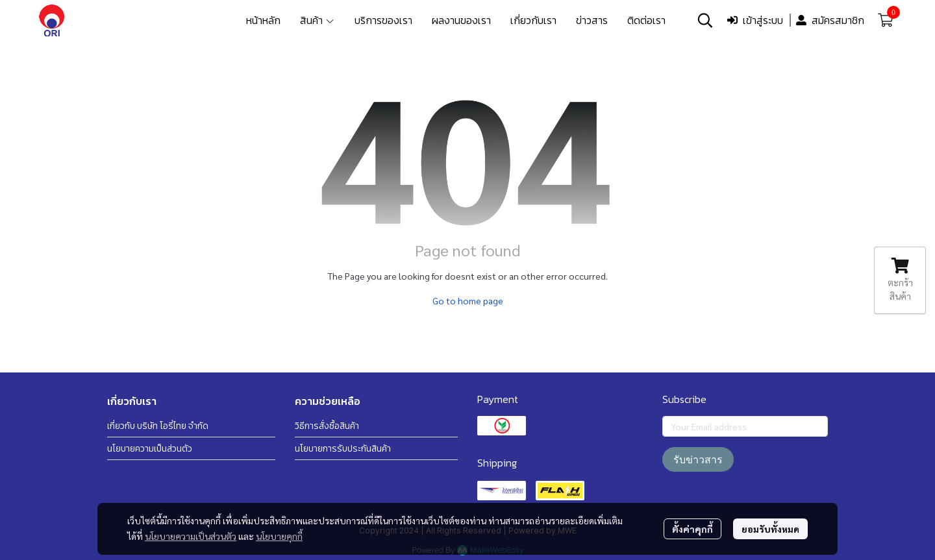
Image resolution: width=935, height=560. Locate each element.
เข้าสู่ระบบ (755, 20)
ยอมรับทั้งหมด (770, 529)
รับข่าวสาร (698, 459)
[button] (705, 20)
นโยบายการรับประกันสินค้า (343, 449)
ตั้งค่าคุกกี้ (692, 529)
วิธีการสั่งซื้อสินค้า (327, 426)
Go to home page (468, 300)
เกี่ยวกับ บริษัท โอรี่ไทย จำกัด (158, 426)
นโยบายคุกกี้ (279, 536)
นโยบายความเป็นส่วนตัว (191, 536)
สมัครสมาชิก (830, 20)
